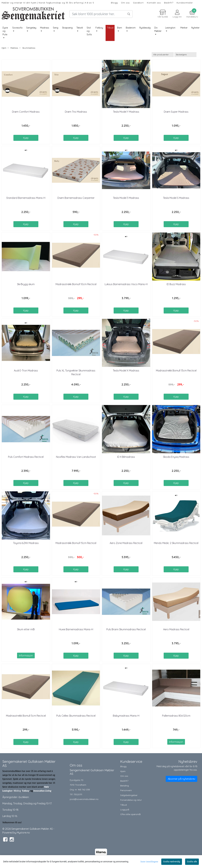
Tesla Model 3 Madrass (126, 198)
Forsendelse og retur (131, 800)
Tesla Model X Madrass (126, 371)
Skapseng (67, 28)
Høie (46, 787)
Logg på (125, 809)
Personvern (126, 790)
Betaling (125, 786)
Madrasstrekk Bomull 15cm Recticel (76, 543)
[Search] (101, 14)
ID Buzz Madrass (176, 284)
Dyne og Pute (5, 31)
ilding (18, 791)
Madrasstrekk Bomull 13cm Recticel (176, 371)
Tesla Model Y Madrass (126, 112)
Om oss (125, 3)
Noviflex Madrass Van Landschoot (76, 457)
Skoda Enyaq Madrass (176, 457)
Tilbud (123, 805)
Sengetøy (31, 28)
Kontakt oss (154, 3)
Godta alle (192, 862)
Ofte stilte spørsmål (130, 814)
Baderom (131, 28)
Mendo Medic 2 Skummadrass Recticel (176, 543)
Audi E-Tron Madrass (26, 371)
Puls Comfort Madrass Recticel (26, 457)
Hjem (4, 48)
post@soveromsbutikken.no (84, 799)
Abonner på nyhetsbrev (181, 779)
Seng (56, 28)
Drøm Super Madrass (176, 112)
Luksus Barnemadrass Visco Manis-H (126, 284)
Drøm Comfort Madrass (26, 112)
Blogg (114, 3)
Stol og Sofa (89, 31)
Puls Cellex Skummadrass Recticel (76, 716)
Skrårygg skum (26, 284)
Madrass (45, 28)
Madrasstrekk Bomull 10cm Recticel (76, 284)
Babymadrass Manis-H (126, 716)
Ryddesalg (145, 28)
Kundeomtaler (185, 3)
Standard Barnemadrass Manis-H (26, 198)
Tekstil (80, 28)
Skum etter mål (26, 629)
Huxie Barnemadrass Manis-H (76, 629)
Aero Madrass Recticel (176, 629)
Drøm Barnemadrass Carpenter (76, 198)
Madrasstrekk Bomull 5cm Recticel (26, 716)
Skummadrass (27, 48)
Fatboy (99, 28)
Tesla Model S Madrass (176, 198)
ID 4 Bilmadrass (126, 457)
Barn (120, 28)
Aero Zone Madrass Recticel (126, 543)
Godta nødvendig (172, 862)
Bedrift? (169, 3)
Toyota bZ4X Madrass (26, 543)
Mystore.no (23, 833)
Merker (184, 28)
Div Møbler (158, 29)
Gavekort (138, 3)
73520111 (78, 794)
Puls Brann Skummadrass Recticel (126, 629)
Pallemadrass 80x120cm (176, 716)
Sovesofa (17, 28)
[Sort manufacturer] (163, 55)
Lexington (170, 28)
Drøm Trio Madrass (76, 112)
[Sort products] (185, 55)
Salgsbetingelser (129, 795)
